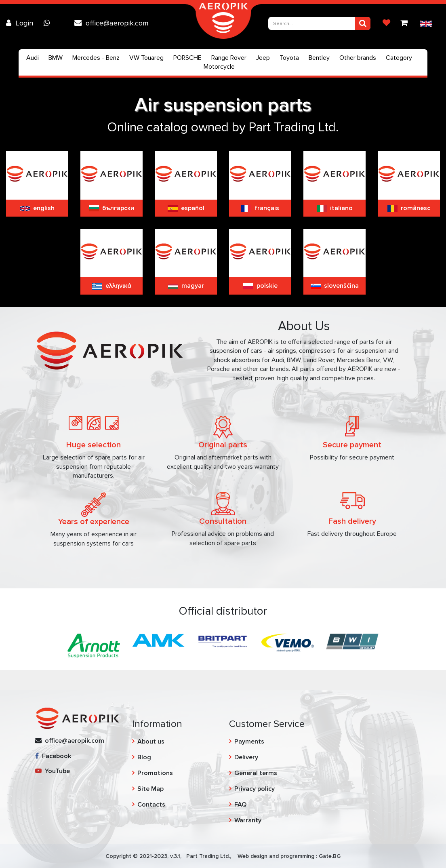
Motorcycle (219, 67)
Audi (33, 58)
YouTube (53, 771)
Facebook (53, 756)
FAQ (240, 805)
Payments (249, 742)
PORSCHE (187, 58)
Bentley (319, 58)
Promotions (155, 773)
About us (151, 742)
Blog (144, 757)
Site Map (150, 789)
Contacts (151, 805)
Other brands (358, 58)
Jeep (263, 58)
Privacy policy (255, 789)
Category (399, 58)
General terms (256, 773)
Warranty (248, 820)
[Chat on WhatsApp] (49, 23)
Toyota (289, 58)
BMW (56, 58)
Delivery (246, 757)
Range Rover (229, 58)
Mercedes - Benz (96, 58)
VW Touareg (146, 58)
